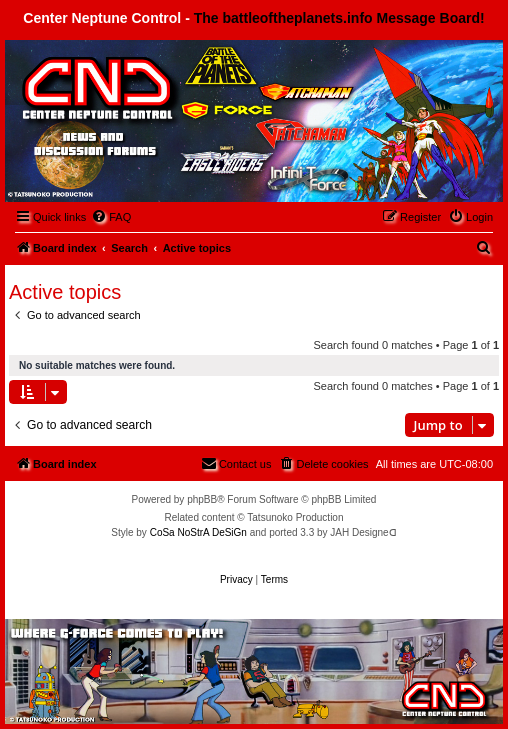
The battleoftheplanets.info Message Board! (339, 18)
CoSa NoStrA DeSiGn (198, 532)
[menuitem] (111, 217)
